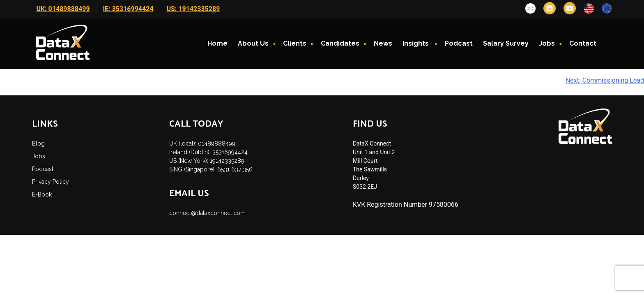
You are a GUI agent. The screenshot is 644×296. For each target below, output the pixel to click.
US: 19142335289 (193, 9)
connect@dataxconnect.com (207, 213)
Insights (416, 43)
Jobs (547, 43)
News (383, 43)
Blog (38, 143)
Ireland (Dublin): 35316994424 (208, 152)
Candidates (340, 43)
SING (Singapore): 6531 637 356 (211, 169)
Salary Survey (506, 43)
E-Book (42, 194)
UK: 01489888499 (63, 9)
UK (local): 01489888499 (202, 143)
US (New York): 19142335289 (207, 161)
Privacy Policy (51, 182)
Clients (295, 43)
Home (217, 43)
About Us (253, 43)
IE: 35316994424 (128, 9)
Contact (583, 43)
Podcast (459, 43)
